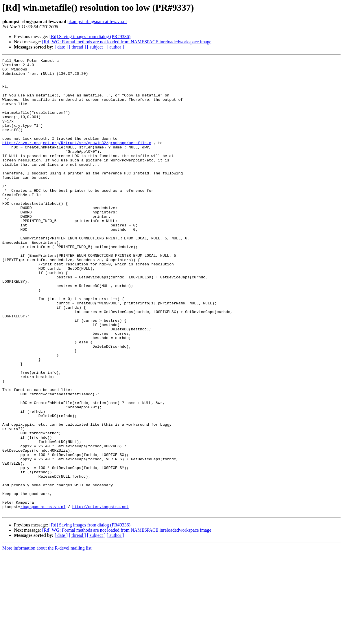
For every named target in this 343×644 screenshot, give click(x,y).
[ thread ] (77, 47)
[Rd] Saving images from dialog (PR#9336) (90, 37)
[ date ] (61, 47)
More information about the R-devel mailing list (47, 639)
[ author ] (115, 47)
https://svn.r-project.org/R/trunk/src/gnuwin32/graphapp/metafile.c (77, 160)
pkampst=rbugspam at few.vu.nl (97, 22)
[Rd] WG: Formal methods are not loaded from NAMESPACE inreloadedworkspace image (127, 42)
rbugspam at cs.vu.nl (43, 597)
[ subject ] (96, 47)
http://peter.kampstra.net (100, 597)
